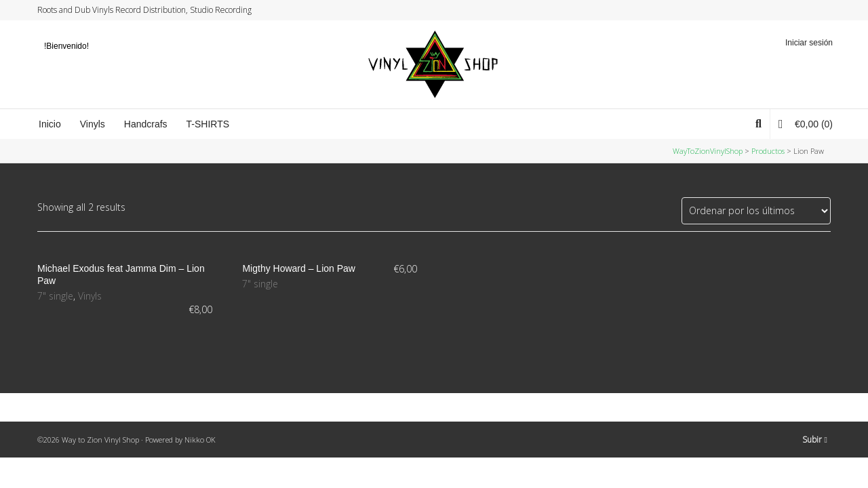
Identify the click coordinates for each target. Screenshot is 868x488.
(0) (806, 124)
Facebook (791, 10)
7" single (55, 296)
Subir (815, 440)
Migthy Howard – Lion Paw (299, 268)
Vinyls (90, 296)
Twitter (778, 10)
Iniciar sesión (809, 43)
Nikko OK (200, 440)
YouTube (816, 10)
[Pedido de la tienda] (756, 211)
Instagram (804, 10)
